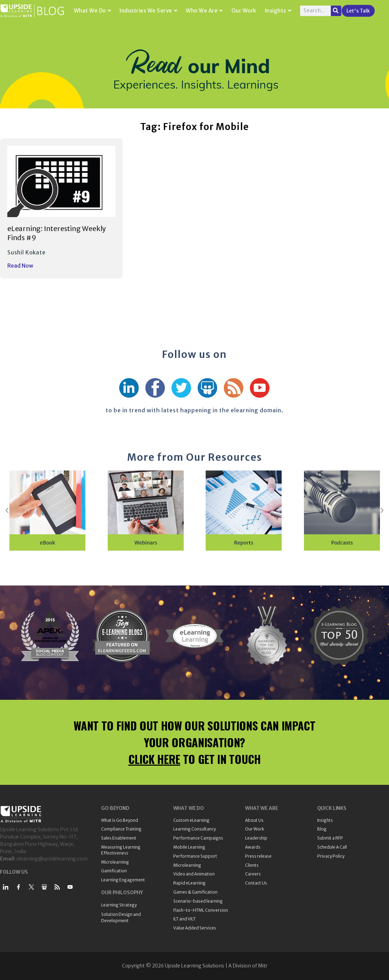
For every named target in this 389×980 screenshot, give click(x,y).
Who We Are (204, 11)
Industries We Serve (148, 11)
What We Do (93, 11)
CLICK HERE (154, 759)
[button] (7, 511)
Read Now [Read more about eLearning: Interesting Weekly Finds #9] (20, 266)
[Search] (336, 11)
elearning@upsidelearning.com (52, 859)
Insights (278, 11)
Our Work (244, 11)
